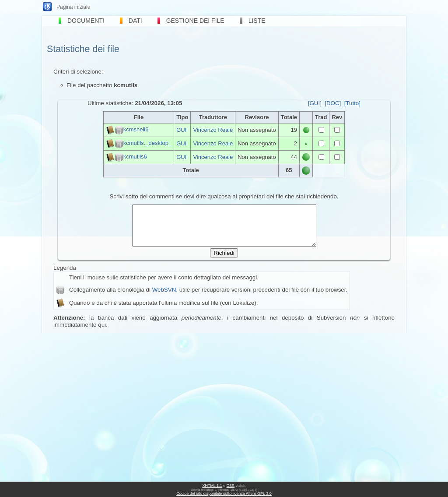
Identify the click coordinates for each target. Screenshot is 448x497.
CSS (231, 486)
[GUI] (315, 103)
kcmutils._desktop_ (148, 143)
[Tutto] (352, 103)
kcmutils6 (135, 157)
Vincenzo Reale (213, 130)
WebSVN (164, 298)
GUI (181, 130)
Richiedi (224, 261)
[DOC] (333, 103)
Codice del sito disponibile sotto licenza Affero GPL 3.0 (224, 493)
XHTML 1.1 (212, 486)
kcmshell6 (136, 129)
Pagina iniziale (73, 7)
